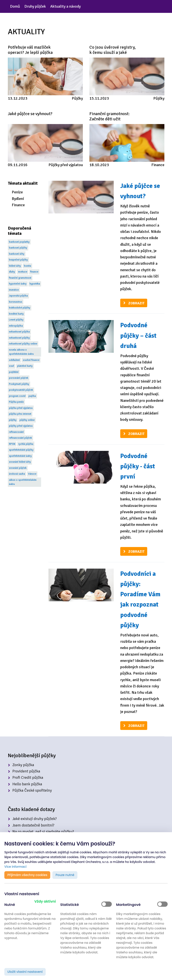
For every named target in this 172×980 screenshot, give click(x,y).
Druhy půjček (35, 6)
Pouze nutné (65, 875)
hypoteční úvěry (18, 284)
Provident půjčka (26, 771)
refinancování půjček (20, 438)
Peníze (17, 192)
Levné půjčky (16, 320)
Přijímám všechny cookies (27, 875)
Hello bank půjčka (27, 784)
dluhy (12, 272)
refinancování (16, 432)
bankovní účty (17, 254)
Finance (158, 165)
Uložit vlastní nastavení (25, 972)
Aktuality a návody (65, 6)
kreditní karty (16, 314)
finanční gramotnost (20, 278)
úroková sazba (17, 474)
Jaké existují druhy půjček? (35, 819)
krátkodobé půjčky (20, 308)
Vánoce (32, 474)
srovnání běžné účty (20, 462)
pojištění (14, 372)
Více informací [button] (15, 867)
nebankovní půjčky (19, 338)
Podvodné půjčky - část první (138, 466)
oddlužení (14, 360)
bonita (28, 266)
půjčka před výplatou (21, 408)
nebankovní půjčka (19, 332)
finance (34, 272)
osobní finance (31, 360)
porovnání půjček (19, 378)
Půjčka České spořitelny (32, 790)
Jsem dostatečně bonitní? (33, 825)
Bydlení (18, 199)
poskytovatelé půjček (21, 390)
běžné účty (15, 266)
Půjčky (77, 98)
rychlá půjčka (26, 444)
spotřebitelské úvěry (20, 456)
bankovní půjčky (18, 248)
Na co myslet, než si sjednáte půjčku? (43, 832)
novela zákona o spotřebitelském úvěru (21, 352)
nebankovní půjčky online (23, 344)
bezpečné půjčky (18, 260)
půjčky (13, 420)
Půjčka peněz (16, 402)
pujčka (32, 396)
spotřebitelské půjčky (21, 450)
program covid (17, 396)
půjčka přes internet (20, 414)
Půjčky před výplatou (66, 165)
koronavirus (16, 302)
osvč (12, 366)
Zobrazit (136, 303)
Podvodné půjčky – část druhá (138, 335)
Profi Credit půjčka (28, 777)
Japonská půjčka (18, 296)
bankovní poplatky (19, 242)
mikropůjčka (16, 326)
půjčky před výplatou (21, 426)
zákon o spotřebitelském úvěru (23, 482)
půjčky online (27, 420)
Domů (15, 6)
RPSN (12, 444)
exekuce (23, 272)
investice (14, 290)
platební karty (25, 366)
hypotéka (35, 284)
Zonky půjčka (23, 765)
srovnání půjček (18, 468)
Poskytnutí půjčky (19, 384)
